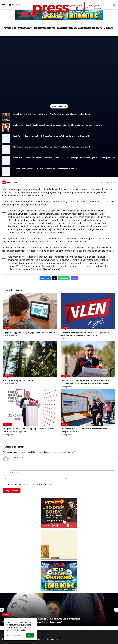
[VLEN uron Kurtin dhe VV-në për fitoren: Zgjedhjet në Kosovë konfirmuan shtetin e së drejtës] (88, 317)
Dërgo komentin (12, 491)
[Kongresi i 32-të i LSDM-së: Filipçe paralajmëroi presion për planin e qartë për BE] (30, 413)
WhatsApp (64, 278)
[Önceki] (2, 610)
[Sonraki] (116, 610)
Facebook (45, 278)
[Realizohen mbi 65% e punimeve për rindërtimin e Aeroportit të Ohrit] (88, 413)
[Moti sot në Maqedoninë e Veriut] (30, 365)
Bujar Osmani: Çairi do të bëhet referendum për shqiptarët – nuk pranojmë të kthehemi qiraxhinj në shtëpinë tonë (64, 158)
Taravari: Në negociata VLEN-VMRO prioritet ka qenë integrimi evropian (45, 169)
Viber (75, 278)
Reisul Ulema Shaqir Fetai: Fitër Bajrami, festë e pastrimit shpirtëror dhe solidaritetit (52, 114)
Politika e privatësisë (13, 635)
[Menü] (4, 5)
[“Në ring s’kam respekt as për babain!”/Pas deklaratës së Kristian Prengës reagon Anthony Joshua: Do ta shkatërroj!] (59, 610)
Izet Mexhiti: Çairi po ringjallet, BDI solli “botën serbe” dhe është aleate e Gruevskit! (51, 136)
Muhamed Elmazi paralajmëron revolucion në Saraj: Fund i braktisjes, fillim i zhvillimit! (52, 147)
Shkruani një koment (15, 447)
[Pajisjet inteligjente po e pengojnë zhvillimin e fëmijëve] (30, 317)
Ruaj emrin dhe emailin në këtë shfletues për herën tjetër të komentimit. (29, 484)
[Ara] (114, 5)
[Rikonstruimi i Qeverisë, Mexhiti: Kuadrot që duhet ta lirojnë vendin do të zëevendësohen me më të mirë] (88, 365)
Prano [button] (30, 636)
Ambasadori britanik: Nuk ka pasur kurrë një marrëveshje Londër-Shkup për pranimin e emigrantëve (58, 125)
